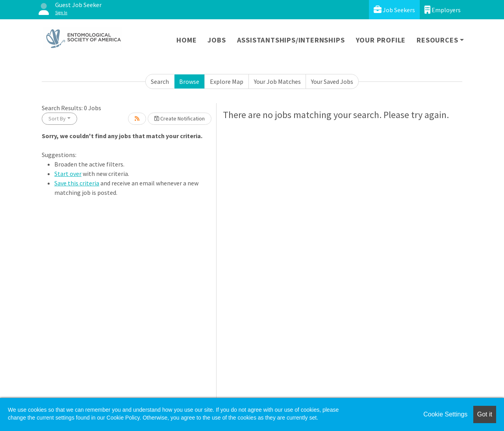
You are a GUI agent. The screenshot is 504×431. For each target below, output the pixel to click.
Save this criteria (77, 183)
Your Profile (381, 40)
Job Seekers (394, 10)
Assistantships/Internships (291, 40)
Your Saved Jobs (332, 81)
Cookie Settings (445, 414)
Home (186, 40)
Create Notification (180, 118)
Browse (189, 81)
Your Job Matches (277, 81)
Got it (485, 414)
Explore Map (227, 81)
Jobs (217, 40)
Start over (68, 174)
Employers (443, 10)
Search (160, 81)
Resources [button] (437, 40)
